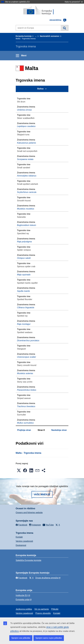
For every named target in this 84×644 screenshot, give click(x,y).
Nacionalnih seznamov (50, 36)
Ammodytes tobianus (27, 176)
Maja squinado (24, 275)
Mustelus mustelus (26, 209)
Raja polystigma (24, 242)
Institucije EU (22, 595)
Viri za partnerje (42, 609)
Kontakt (19, 537)
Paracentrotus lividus (27, 390)
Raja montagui (24, 324)
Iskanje (64, 28)
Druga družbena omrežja (47, 578)
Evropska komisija (24, 36)
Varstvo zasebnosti (24, 541)
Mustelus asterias (25, 373)
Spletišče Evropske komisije (29, 560)
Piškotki (55, 609)
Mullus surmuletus (25, 423)
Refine (40, 89)
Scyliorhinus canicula (27, 192)
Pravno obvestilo (43, 613)
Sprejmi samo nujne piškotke (49, 638)
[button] (19, 470)
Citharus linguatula (26, 308)
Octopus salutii (24, 258)
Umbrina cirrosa (24, 110)
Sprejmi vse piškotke (21, 638)
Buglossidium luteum (27, 225)
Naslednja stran (59, 430)
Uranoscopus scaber (27, 357)
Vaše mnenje (42, 494)
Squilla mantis (23, 291)
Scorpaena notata (25, 159)
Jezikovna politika (24, 609)
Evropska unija (23, 600)
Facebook (22, 578)
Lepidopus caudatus (26, 126)
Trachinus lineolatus (26, 406)
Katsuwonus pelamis (27, 143)
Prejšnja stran (24, 430)
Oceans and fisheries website (29, 513)
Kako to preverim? (74, 2)
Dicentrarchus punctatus (28, 341)
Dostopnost (21, 545)
